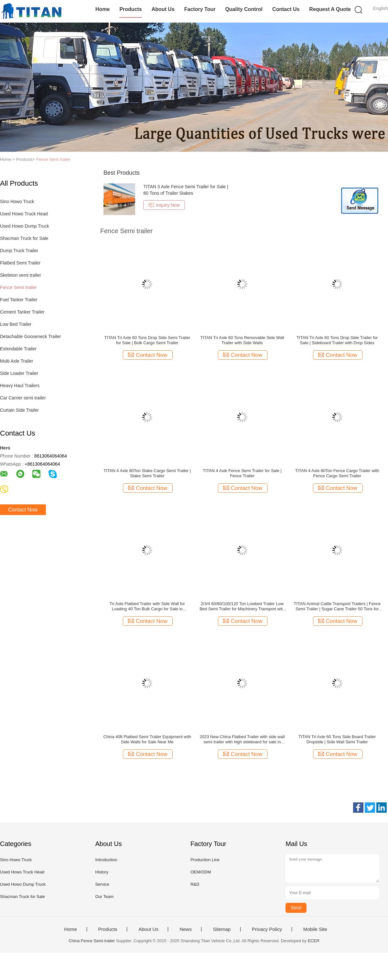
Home (102, 9)
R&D (195, 884)
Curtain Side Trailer (19, 410)
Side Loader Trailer (19, 373)
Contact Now (23, 510)
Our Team (104, 897)
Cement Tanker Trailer (22, 312)
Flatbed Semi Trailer (20, 263)
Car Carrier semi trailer (23, 398)
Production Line (205, 860)
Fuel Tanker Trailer (19, 300)
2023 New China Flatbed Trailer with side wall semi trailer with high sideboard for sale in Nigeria (242, 739)
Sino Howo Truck (17, 201)
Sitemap (222, 929)
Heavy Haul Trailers (20, 386)
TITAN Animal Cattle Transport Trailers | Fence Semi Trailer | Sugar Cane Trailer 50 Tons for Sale (337, 606)
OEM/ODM (201, 872)
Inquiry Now (164, 205)
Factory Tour (200, 9)
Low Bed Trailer (16, 324)
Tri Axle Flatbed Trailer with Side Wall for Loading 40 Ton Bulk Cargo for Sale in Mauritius (147, 606)
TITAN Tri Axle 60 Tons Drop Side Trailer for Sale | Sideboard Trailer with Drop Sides (337, 340)
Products (130, 9)
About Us (163, 9)
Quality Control (244, 9)
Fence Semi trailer (53, 159)
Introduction (106, 860)
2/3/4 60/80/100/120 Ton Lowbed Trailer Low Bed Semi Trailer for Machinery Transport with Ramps (242, 606)
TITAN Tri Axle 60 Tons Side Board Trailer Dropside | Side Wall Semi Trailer (337, 739)
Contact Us (286, 9)
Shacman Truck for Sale (24, 238)
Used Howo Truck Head (24, 214)
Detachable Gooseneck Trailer (30, 336)
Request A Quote (330, 9)
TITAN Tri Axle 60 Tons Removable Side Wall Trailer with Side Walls (242, 340)
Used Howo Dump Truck (25, 226)
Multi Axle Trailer (17, 361)
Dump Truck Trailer (19, 251)
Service (102, 884)
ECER (314, 941)
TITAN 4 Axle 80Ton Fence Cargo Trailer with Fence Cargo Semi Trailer (337, 473)
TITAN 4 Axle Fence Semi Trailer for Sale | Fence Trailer (242, 473)
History (102, 872)
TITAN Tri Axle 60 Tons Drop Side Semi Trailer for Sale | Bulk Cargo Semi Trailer (147, 340)
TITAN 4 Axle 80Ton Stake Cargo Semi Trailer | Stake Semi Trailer (147, 473)
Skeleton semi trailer (21, 275)
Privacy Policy (267, 929)
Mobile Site (315, 929)
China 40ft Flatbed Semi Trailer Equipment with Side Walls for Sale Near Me (147, 739)
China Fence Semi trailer (92, 941)
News (186, 929)
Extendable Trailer (18, 349)
